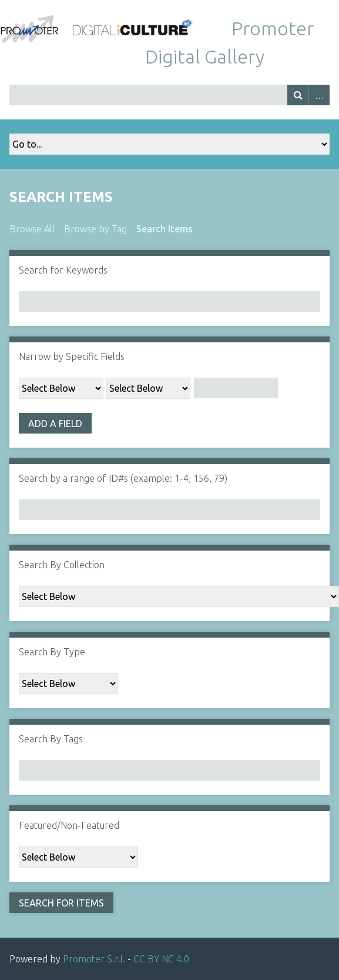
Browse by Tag (95, 229)
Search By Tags (51, 739)
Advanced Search (319, 95)
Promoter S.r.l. (94, 959)
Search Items (165, 229)
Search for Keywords (63, 270)
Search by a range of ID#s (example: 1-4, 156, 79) (123, 478)
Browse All (32, 229)
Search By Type (52, 652)
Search (298, 95)
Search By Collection (62, 565)
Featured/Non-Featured (69, 825)
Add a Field (55, 424)
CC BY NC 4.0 (161, 959)
